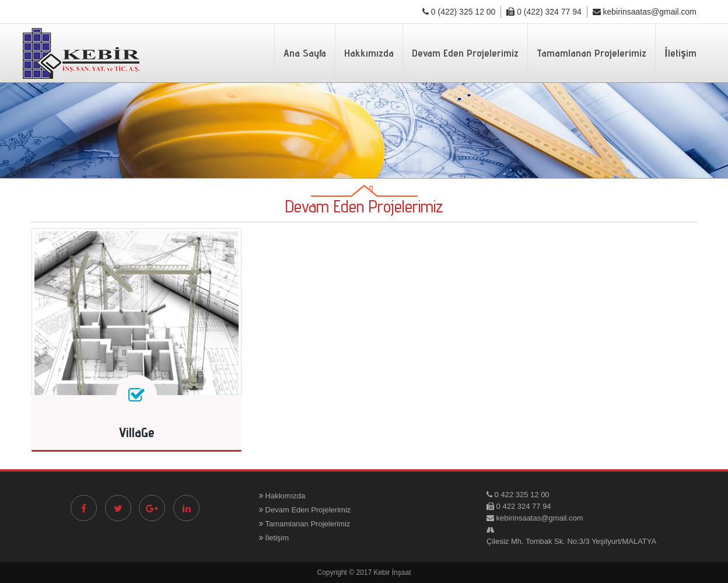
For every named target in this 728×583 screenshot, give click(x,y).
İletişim (680, 53)
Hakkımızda (369, 53)
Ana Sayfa (305, 53)
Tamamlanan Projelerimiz (591, 53)
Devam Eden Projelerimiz (465, 53)
